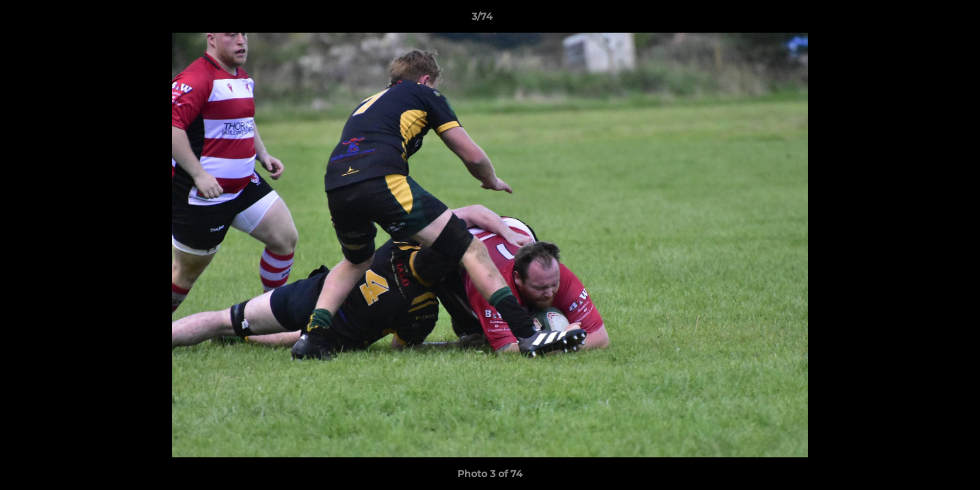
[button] (923, 20)
